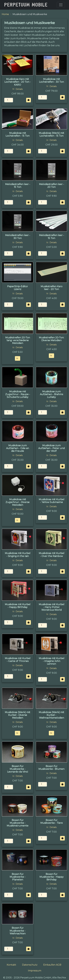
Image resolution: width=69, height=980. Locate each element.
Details (18, 89)
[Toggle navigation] (61, 5)
